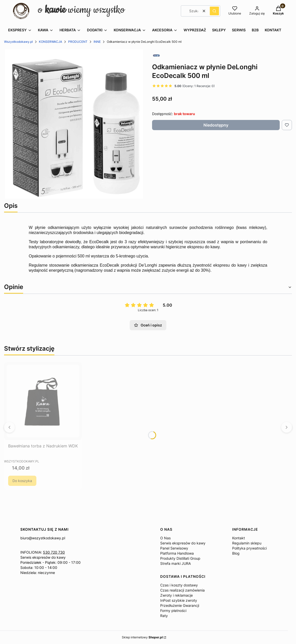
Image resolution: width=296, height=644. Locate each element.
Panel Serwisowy (174, 548)
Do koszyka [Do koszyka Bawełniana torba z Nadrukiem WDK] (22, 481)
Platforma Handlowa (177, 553)
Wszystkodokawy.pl (18, 42)
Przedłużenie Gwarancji (180, 605)
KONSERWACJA (50, 42)
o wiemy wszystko (81, 10)
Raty (164, 616)
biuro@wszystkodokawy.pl (43, 538)
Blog (236, 553)
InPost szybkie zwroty (179, 600)
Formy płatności (173, 611)
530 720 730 (54, 552)
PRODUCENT (78, 42)
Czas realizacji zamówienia (182, 590)
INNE (97, 42)
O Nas (165, 538)
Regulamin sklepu (247, 543)
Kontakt (239, 538)
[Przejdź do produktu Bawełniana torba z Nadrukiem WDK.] (43, 401)
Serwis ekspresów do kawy (43, 557)
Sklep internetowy (142, 637)
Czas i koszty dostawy (179, 585)
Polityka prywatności (249, 548)
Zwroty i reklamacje (176, 595)
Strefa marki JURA (175, 563)
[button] (214, 11)
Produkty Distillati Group (180, 558)
